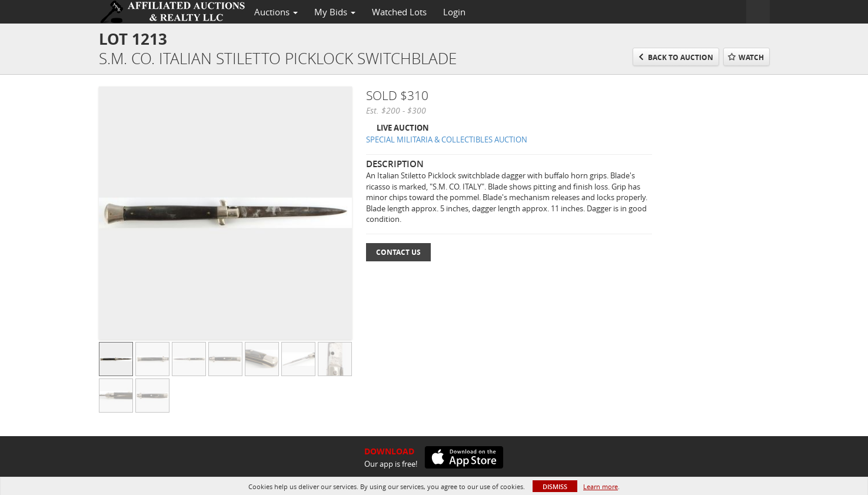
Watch (751, 57)
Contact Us (398, 252)
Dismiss (555, 486)
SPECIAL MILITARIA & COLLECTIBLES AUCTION (447, 139)
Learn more (601, 486)
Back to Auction (681, 57)
